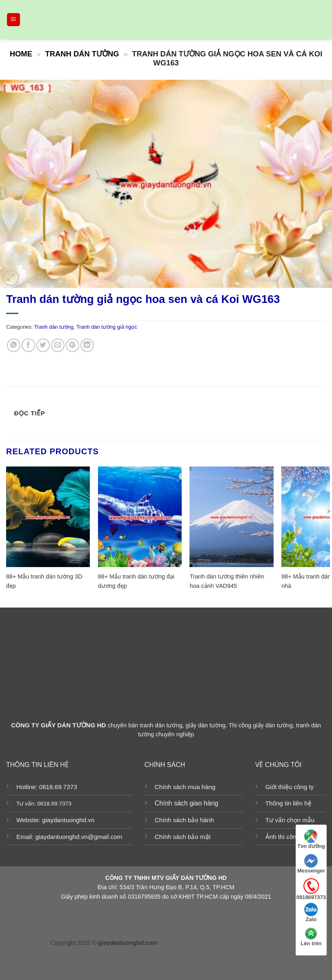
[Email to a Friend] (58, 345)
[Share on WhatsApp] (14, 345)
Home (21, 54)
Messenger (311, 864)
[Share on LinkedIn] (87, 345)
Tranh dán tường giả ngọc (107, 327)
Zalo (311, 913)
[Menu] (14, 20)
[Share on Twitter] (43, 345)
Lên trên (311, 937)
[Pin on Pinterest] (72, 345)
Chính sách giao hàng (187, 803)
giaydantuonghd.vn (68, 820)
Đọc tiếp (30, 413)
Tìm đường (311, 839)
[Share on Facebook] (28, 345)
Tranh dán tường (82, 54)
